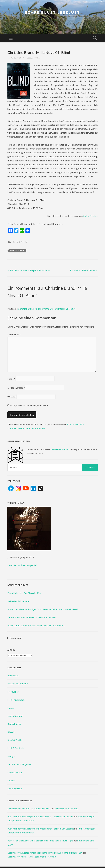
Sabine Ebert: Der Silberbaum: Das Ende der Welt (32, 617)
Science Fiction (15, 772)
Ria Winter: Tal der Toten (84, 270)
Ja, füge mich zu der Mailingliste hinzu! (28, 405)
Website (12, 397)
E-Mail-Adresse (16, 388)
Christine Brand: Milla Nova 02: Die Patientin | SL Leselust (47, 309)
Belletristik (13, 675)
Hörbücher (13, 692)
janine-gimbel (18, 251)
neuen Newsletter (60, 449)
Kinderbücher (14, 724)
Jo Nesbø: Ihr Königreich (67, 808)
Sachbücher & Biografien (20, 764)
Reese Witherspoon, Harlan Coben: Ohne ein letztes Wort (36, 625)
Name (11, 379)
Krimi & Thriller (21, 242)
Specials (11, 780)
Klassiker (12, 732)
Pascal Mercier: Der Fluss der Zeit (24, 593)
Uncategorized (15, 788)
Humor (11, 708)
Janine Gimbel (90, 216)
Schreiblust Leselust (52, 12)
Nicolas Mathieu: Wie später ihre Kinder (29, 270)
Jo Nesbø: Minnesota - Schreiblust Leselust (29, 808)
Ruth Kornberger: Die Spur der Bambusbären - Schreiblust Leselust (41, 816)
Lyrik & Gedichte (16, 748)
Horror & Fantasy (16, 700)
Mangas (11, 756)
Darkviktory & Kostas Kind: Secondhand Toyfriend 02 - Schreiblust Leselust (45, 853)
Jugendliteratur (15, 716)
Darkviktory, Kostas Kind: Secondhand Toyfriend (32, 857)
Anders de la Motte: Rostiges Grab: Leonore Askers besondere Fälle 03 (43, 609)
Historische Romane (18, 683)
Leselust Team (34, 58)
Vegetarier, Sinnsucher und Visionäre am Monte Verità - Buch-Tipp (40, 841)
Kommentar (14, 334)
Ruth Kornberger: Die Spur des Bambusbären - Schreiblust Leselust (41, 829)
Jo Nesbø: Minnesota (18, 601)
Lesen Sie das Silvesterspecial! (22, 565)
